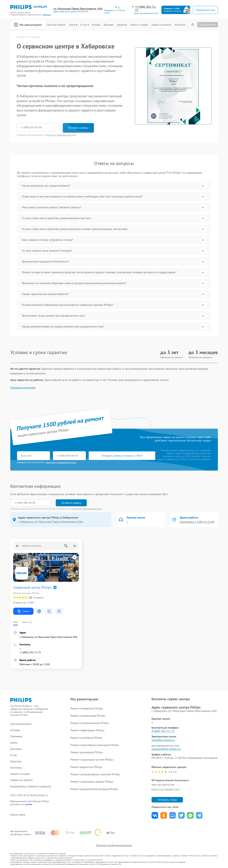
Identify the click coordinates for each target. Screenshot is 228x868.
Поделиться (155, 815)
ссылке (28, 804)
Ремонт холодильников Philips (90, 723)
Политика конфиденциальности (114, 845)
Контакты (180, 25)
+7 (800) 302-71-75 (146, 9)
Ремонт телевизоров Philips (88, 716)
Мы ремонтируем (28, 25)
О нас (85, 25)
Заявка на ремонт (161, 25)
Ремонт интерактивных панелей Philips (95, 774)
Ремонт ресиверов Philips (87, 752)
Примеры (16, 736)
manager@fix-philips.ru (166, 749)
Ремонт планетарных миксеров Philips (95, 745)
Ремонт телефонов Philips (87, 708)
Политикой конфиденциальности (61, 135)
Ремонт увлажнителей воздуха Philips (94, 789)
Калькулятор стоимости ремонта (31, 786)
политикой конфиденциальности (61, 462)
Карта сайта (18, 815)
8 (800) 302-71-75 (163, 731)
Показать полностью (23, 388)
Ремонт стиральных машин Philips (92, 782)
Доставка (109, 25)
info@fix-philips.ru (163, 740)
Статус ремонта (208, 25)
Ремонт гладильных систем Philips (92, 759)
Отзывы (96, 25)
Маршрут (23, 611)
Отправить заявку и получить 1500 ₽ (122, 456)
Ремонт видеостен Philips (86, 767)
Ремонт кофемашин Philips (87, 730)
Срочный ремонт (56, 25)
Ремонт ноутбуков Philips (86, 738)
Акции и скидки (139, 25)
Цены (73, 25)
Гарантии (122, 25)
